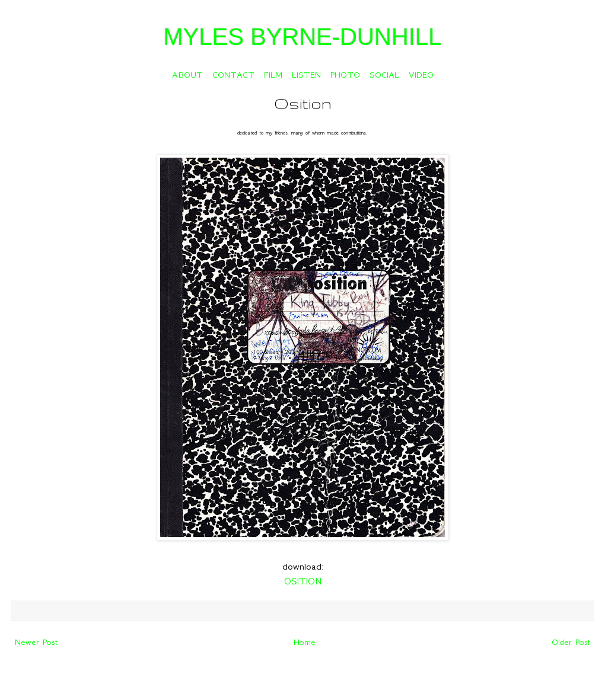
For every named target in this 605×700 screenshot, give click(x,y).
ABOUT (187, 75)
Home (305, 642)
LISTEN (306, 75)
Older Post (571, 642)
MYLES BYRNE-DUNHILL (302, 37)
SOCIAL (384, 75)
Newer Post (36, 642)
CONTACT (233, 75)
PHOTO (345, 75)
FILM (273, 75)
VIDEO (421, 75)
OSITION (303, 581)
